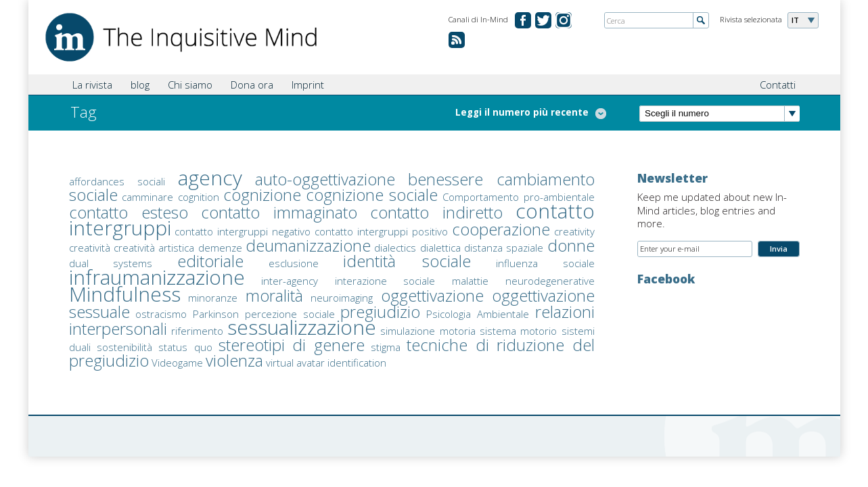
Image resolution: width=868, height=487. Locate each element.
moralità (274, 295)
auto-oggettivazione (325, 179)
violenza (234, 360)
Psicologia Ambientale (478, 314)
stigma (386, 347)
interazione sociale (385, 281)
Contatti (778, 85)
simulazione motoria (428, 331)
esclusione (294, 263)
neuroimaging (342, 298)
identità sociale (407, 261)
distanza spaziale (504, 248)
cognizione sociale (372, 194)
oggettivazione (432, 295)
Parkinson (216, 314)
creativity (574, 231)
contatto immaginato (279, 212)
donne (571, 245)
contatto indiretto (437, 212)
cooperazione (501, 229)
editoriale (210, 261)
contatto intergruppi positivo (381, 231)
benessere (446, 179)
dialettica (440, 248)
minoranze (213, 298)
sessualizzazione (302, 327)
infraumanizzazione (157, 277)
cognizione (262, 194)
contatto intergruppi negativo (243, 231)
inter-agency (290, 281)
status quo (185, 347)
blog (140, 85)
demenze (220, 248)
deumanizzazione (308, 245)
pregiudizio (380, 311)
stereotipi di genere (292, 345)
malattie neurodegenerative (523, 281)
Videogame (177, 363)
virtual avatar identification (326, 363)
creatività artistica (154, 248)
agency (210, 178)
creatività (90, 248)
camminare (147, 197)
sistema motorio (518, 331)
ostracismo (161, 314)
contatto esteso (129, 212)
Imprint (308, 85)
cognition (199, 197)
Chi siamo (190, 85)
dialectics (395, 248)
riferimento (197, 331)
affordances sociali (117, 181)
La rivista (92, 85)
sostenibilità (124, 347)
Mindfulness (125, 294)
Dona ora (252, 85)
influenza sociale (545, 263)
